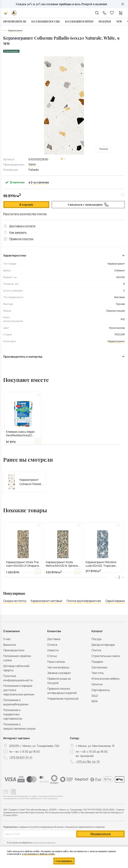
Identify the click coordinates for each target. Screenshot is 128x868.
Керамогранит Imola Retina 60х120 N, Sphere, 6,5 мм (62, 568)
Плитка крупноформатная (84, 609)
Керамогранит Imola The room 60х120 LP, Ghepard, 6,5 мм (23, 568)
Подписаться (100, 842)
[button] (122, 585)
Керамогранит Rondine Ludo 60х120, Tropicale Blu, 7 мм (101, 568)
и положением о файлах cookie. (39, 854)
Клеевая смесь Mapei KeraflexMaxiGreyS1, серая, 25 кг (20, 434)
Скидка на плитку (15, 609)
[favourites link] (112, 13)
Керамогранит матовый (46, 609)
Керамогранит (116, 341)
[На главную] (14, 13)
